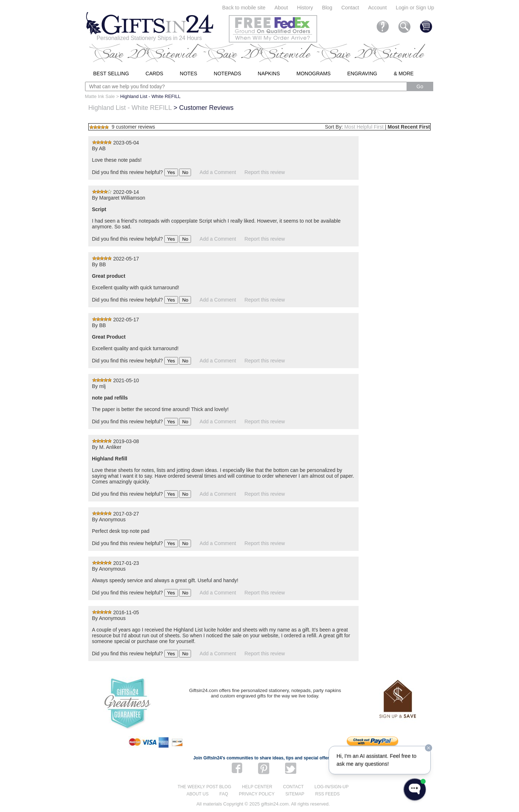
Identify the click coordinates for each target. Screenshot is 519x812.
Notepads (227, 73)
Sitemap (295, 794)
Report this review (265, 172)
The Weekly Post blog (205, 787)
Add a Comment (218, 172)
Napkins (269, 73)
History (305, 8)
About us (198, 794)
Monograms (314, 73)
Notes (188, 73)
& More (403, 73)
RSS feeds (327, 794)
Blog (327, 8)
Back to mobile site (244, 8)
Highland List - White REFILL (130, 108)
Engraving (362, 73)
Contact (350, 8)
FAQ (224, 794)
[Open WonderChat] (415, 789)
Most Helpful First (364, 127)
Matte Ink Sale (100, 96)
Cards (154, 73)
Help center (257, 787)
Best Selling (111, 73)
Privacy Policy (257, 794)
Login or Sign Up (415, 8)
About (281, 8)
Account (377, 8)
